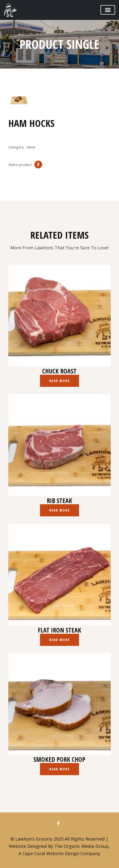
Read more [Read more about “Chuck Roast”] (60, 381)
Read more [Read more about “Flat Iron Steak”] (60, 640)
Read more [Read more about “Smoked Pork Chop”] (60, 769)
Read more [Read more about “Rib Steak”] (60, 510)
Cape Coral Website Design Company (61, 853)
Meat (31, 147)
